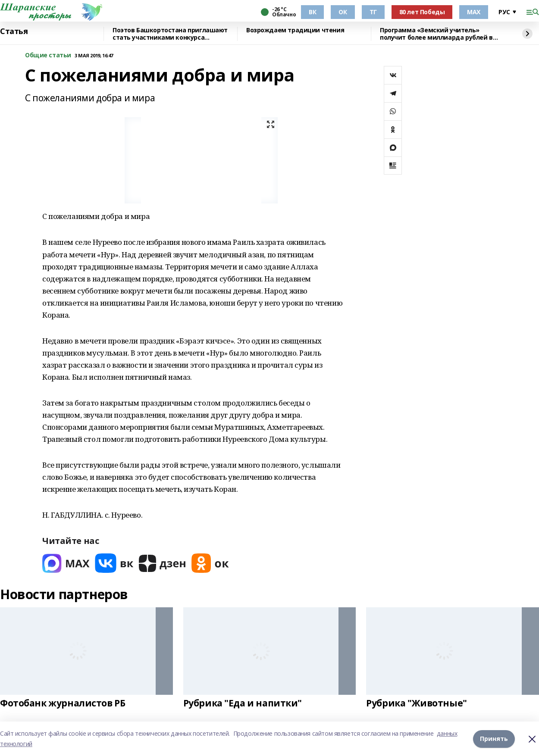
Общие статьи (48, 55)
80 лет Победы (422, 12)
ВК (312, 12)
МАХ (474, 12)
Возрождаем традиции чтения (295, 30)
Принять (494, 739)
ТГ (373, 12)
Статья (14, 31)
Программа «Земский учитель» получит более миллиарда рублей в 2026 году (436, 34)
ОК (343, 12)
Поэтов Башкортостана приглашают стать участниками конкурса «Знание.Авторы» (170, 34)
